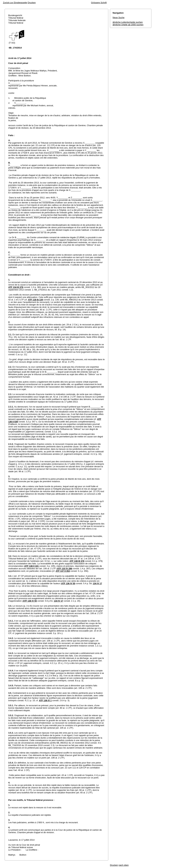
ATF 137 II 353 (63, 571)
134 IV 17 (97, 583)
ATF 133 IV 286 (65, 569)
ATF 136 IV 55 (68, 583)
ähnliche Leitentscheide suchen (128, 22)
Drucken (32, 3)
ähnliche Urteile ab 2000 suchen (128, 25)
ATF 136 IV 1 (45, 700)
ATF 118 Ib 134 (35, 300)
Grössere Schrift (99, 3)
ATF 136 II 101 (32, 566)
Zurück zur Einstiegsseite (15, 3)
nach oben (124, 865)
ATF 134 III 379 (16, 287)
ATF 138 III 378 (77, 561)
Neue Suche (119, 18)
